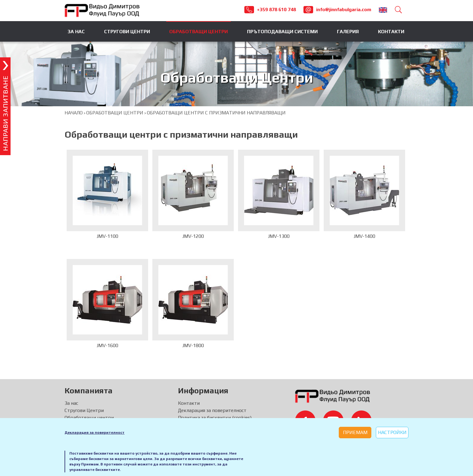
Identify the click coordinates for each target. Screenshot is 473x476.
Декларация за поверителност (95, 433)
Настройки (392, 432)
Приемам (355, 432)
